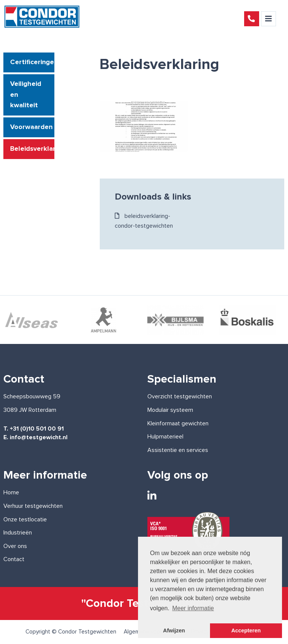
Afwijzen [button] (174, 630)
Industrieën (18, 533)
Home (11, 492)
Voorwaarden (31, 127)
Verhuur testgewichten (33, 506)
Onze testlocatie (25, 519)
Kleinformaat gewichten (178, 423)
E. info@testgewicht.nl (35, 438)
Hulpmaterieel (165, 437)
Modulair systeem (170, 410)
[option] (104, 320)
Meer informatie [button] (193, 608)
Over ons (15, 546)
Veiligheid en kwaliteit (26, 95)
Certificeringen (32, 62)
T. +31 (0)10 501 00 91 (34, 429)
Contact (14, 559)
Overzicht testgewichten (180, 396)
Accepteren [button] (246, 630)
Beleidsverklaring (32, 149)
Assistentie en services (178, 450)
